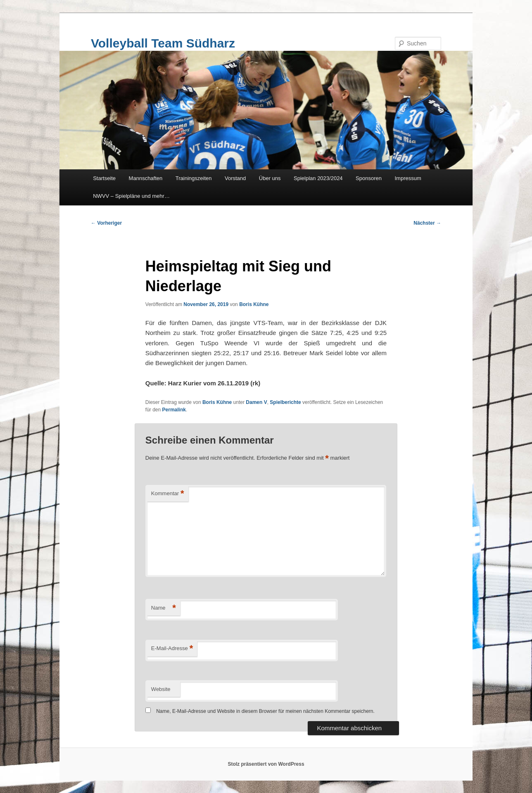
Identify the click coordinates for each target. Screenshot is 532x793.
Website (161, 689)
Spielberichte (285, 402)
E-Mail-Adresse (172, 649)
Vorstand (235, 178)
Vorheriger (106, 223)
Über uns (270, 178)
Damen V (256, 402)
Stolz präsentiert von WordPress (266, 764)
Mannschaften (146, 178)
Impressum (408, 178)
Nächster (427, 223)
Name (164, 608)
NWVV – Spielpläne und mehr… (131, 196)
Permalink (174, 410)
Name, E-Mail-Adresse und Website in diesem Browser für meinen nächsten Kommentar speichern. (265, 711)
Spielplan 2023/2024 (318, 178)
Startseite (104, 178)
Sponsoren (369, 178)
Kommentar (168, 494)
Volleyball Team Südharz (163, 43)
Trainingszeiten (194, 178)
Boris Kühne (254, 304)
